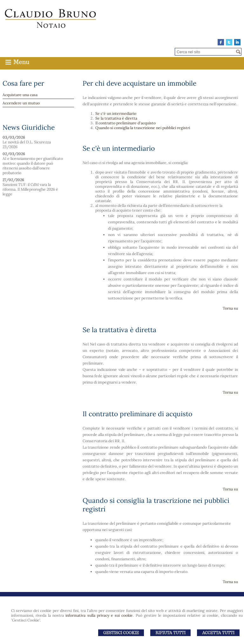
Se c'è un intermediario (116, 113)
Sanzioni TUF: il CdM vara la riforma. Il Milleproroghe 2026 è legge (30, 189)
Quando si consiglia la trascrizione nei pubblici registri (143, 128)
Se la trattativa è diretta (116, 118)
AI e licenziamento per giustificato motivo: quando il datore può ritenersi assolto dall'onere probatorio (33, 166)
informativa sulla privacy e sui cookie (99, 615)
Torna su (230, 308)
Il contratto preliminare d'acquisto (125, 123)
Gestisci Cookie (121, 633)
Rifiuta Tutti (170, 633)
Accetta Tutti (218, 633)
